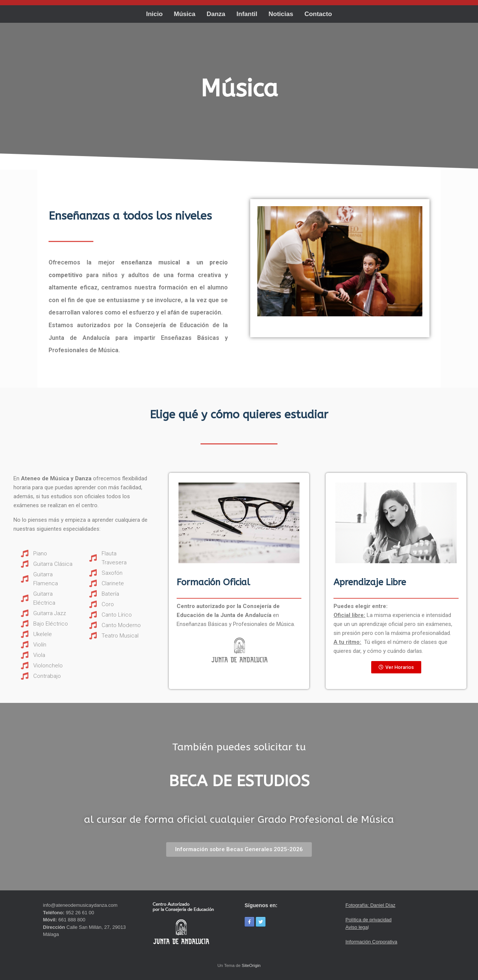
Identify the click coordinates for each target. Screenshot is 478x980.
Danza (216, 14)
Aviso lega (357, 927)
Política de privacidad (369, 920)
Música (185, 14)
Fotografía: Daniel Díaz (370, 905)
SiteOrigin (251, 965)
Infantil (247, 14)
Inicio (154, 14)
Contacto (318, 14)
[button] (396, 667)
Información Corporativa (371, 942)
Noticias (281, 14)
